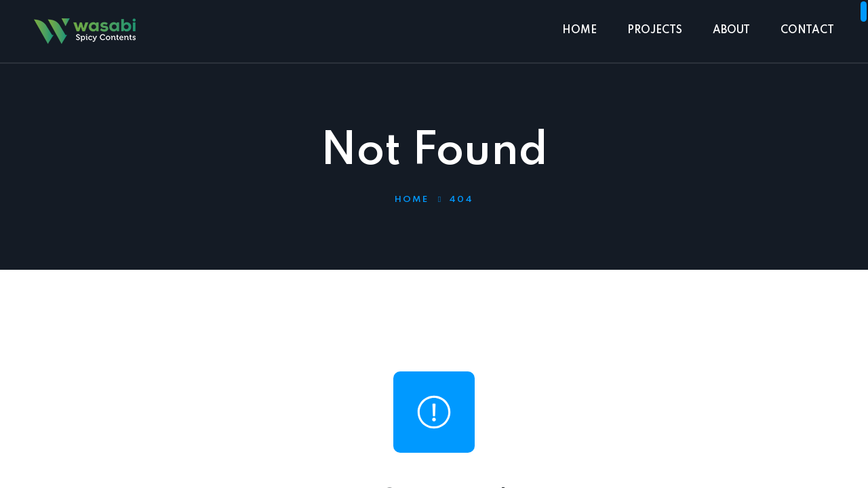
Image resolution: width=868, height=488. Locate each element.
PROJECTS (655, 30)
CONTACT (807, 30)
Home (412, 200)
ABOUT (731, 30)
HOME (579, 30)
